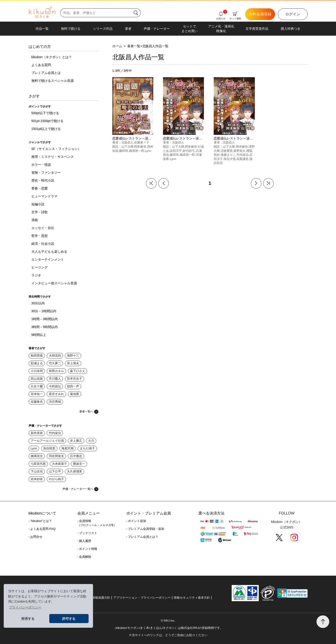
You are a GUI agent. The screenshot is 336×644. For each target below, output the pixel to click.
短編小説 (38, 204)
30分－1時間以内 (44, 311)
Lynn (34, 448)
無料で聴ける (71, 29)
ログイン (293, 14)
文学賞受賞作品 (257, 29)
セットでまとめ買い (190, 29)
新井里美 (37, 433)
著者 (128, 29)
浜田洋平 (176, 151)
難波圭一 (79, 464)
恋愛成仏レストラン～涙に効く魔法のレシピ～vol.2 (201, 138)
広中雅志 (76, 456)
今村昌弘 (55, 386)
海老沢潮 (67, 448)
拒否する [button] (28, 619)
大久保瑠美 (75, 471)
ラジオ (36, 275)
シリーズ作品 (103, 29)
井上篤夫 (73, 363)
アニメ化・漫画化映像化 (221, 29)
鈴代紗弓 (189, 151)
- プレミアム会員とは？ (142, 537)
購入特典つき (291, 29)
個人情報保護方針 (98, 598)
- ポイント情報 (87, 549)
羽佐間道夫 (56, 456)
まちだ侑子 (87, 448)
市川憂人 (55, 379)
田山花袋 (37, 379)
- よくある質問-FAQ (42, 529)
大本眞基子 (59, 464)
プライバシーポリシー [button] (25, 607)
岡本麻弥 (140, 147)
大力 (91, 441)
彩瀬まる (37, 363)
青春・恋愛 (40, 188)
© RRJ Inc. (168, 621)
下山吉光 (37, 471)
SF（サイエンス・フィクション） (56, 149)
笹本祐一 (37, 394)
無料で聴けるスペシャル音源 (53, 81)
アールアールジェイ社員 (47, 441)
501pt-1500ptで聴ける (48, 121)
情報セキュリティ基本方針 (192, 598)
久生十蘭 (37, 386)
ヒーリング (40, 267)
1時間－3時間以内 (45, 319)
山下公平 (55, 471)
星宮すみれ (56, 394)
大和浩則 (55, 356)
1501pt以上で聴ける (46, 129)
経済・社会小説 (43, 244)
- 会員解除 (84, 557)
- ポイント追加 (136, 521)
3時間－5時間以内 (45, 327)
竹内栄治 (55, 433)
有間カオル (56, 371)
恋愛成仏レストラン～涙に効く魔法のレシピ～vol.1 (251, 138)
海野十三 (73, 356)
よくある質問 (41, 65)
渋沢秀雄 (55, 402)
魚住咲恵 (49, 448)
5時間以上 (39, 335)
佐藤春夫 (37, 402)
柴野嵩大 (240, 151)
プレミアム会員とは (46, 73)
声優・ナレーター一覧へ (80, 489)
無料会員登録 (260, 14)
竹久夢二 (55, 363)
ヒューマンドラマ (44, 196)
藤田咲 (124, 151)
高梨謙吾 (243, 159)
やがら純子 (56, 479)
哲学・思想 (40, 236)
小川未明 (37, 371)
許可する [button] (69, 619)
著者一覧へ (89, 412)
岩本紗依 (37, 479)
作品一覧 (42, 29)
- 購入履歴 (84, 541)
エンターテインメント (48, 259)
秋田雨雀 (37, 356)
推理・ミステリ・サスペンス (53, 157)
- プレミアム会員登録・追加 (145, 529)
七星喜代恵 (38, 464)
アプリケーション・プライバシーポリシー (142, 598)
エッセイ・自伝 (43, 228)
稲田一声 (73, 386)
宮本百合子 (75, 379)
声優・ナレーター (157, 29)
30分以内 (38, 303)
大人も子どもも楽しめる (49, 252)
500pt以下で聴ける (45, 113)
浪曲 (35, 220)
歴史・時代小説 (43, 180)
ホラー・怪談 (41, 165)
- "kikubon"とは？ (40, 521)
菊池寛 (75, 394)
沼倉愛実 (227, 151)
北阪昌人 (127, 142)
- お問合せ (36, 537)
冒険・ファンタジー (46, 173)
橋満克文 (37, 456)
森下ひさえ (78, 371)
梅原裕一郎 (137, 151)
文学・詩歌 (40, 212)
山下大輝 (127, 147)
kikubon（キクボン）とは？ (52, 57)
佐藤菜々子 (142, 142)
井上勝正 (76, 441)
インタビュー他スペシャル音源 (54, 283)
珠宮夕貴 (230, 159)
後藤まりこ (228, 155)
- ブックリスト (87, 533)
